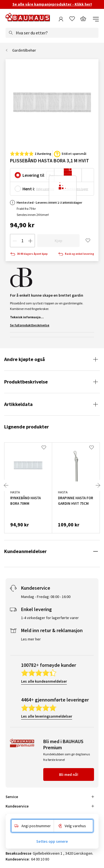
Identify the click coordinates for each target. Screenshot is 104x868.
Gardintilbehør (24, 50)
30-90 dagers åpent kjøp (29, 254)
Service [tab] (12, 797)
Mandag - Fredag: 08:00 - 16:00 (46, 597)
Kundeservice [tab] (17, 806)
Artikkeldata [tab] (18, 404)
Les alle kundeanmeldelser (44, 681)
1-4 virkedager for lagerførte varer (50, 618)
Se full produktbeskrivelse (30, 325)
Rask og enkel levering (76, 254)
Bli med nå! (69, 774)
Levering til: (34, 175)
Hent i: (29, 189)
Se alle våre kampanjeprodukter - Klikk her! (52, 4)
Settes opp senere (52, 841)
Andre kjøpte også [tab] (25, 359)
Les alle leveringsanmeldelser (47, 716)
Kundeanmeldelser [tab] (25, 551)
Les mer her (31, 639)
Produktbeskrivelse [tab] (26, 382)
